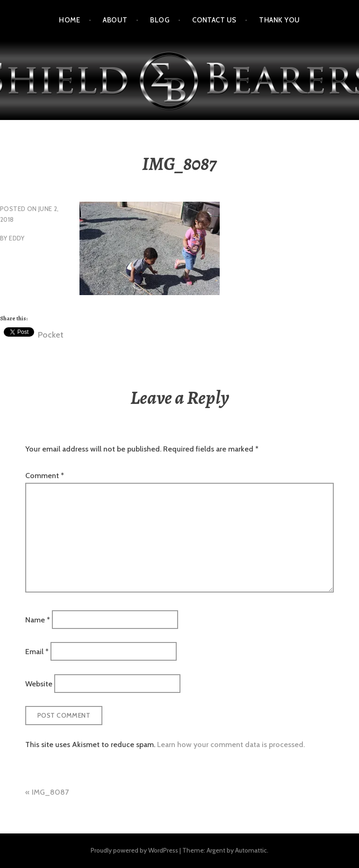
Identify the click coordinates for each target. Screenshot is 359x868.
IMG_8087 (50, 792)
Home (69, 20)
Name (38, 620)
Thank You (279, 20)
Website (39, 683)
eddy (17, 238)
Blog (160, 20)
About (115, 20)
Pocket (51, 335)
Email (37, 652)
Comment (45, 476)
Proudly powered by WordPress (134, 850)
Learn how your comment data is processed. (231, 745)
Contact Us (214, 20)
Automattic (251, 850)
